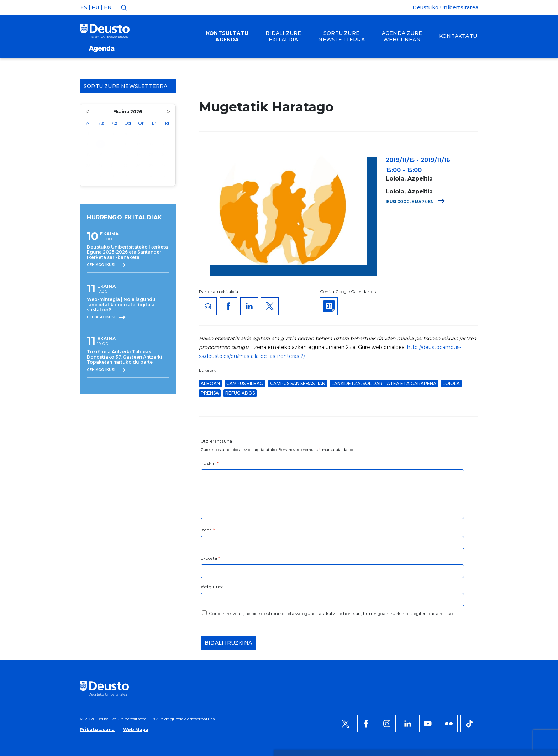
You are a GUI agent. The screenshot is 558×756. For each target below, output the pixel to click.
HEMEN (213, 622)
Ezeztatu (455, 618)
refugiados (240, 393)
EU (95, 7)
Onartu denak (463, 596)
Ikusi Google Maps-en (415, 202)
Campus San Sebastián (298, 383)
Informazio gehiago (271, 614)
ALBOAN (210, 383)
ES (84, 7)
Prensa (210, 393)
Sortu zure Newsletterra (128, 86)
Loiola (451, 383)
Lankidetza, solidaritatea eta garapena (384, 383)
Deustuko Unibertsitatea (445, 7)
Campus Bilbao (245, 383)
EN (108, 7)
